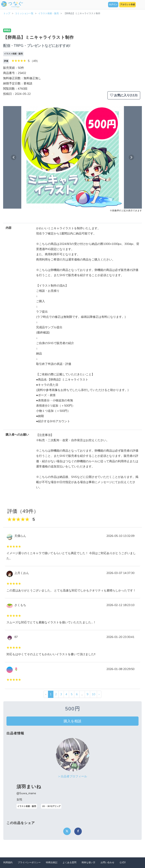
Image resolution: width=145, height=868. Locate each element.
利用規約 (8, 862)
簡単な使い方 (88, 862)
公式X (123, 862)
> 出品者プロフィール (73, 776)
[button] (14, 157)
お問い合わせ (107, 862)
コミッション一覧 (24, 13)
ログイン (113, 5)
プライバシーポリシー (29, 862)
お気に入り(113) (124, 95)
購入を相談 (72, 721)
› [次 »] (99, 694)
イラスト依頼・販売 (49, 13)
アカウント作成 (127, 5)
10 (93, 694)
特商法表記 (52, 862)
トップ (7, 13)
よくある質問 (69, 862)
